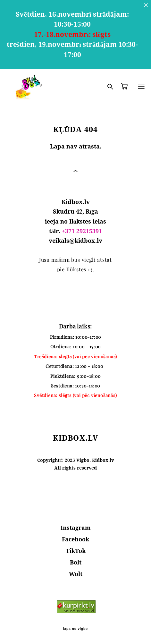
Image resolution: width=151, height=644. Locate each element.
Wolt (76, 574)
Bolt (76, 562)
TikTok (76, 551)
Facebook (75, 539)
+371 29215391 (82, 231)
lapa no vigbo (75, 629)
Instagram (76, 528)
